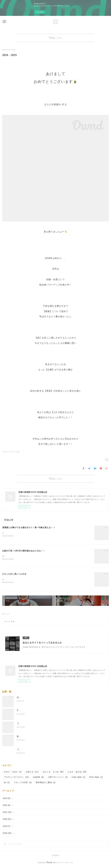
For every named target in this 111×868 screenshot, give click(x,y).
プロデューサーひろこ (16, 778)
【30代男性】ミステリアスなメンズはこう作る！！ (40, 750)
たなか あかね (77, 772)
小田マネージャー (58, 778)
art (7, 783)
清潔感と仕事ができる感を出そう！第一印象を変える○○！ (29, 527)
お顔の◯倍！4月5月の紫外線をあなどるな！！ (24, 551)
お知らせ (32, 772)
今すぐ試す (40, 12)
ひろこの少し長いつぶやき (14, 574)
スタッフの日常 (23, 783)
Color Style (78, 778)
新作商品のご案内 (46, 783)
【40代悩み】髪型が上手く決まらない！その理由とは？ (42, 724)
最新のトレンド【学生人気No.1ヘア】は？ (36, 737)
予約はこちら (55, 38)
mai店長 (38, 778)
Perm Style (96, 778)
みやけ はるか (13, 772)
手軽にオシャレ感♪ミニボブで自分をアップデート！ (40, 711)
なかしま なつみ (53, 772)
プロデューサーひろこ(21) (11, 452)
